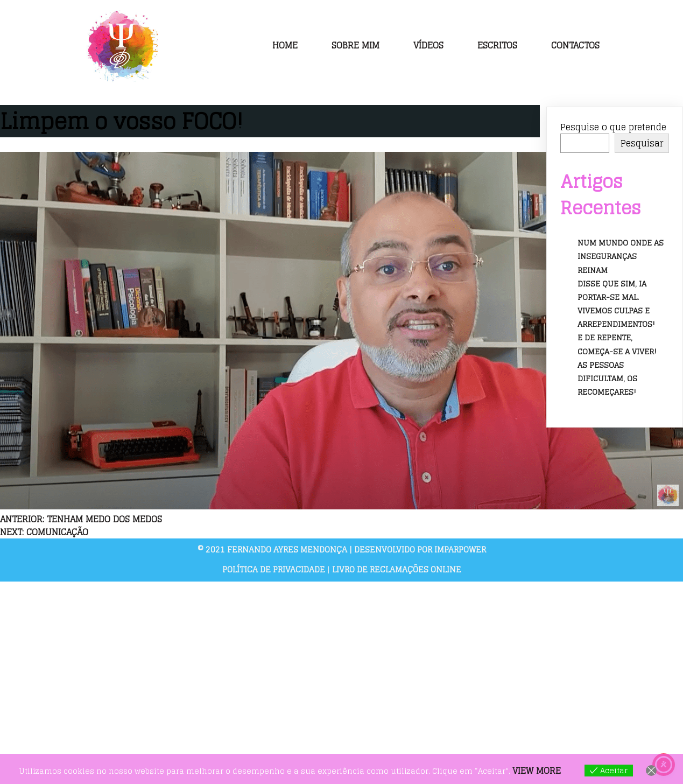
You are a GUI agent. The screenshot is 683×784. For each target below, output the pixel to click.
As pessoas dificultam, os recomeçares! (607, 378)
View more (537, 771)
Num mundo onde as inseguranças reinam (621, 256)
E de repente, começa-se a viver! (617, 344)
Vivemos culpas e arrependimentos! (616, 317)
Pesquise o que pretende (613, 127)
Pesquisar (642, 143)
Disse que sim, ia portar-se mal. (612, 290)
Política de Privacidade (275, 569)
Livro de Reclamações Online (397, 569)
